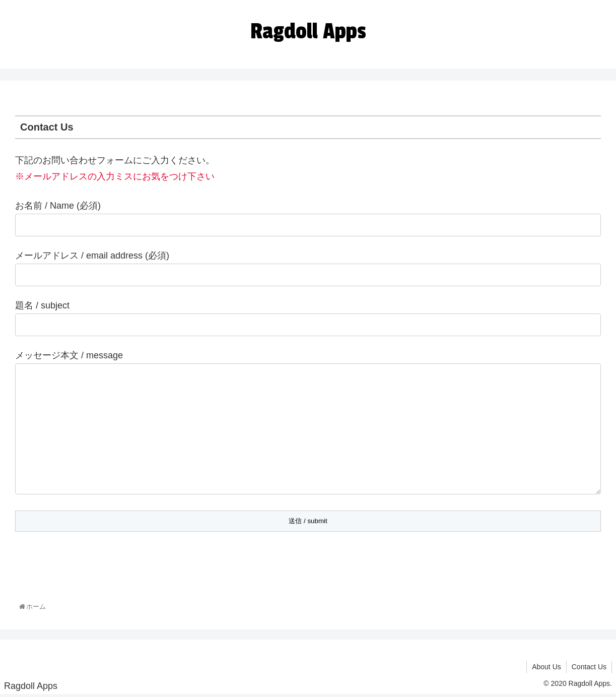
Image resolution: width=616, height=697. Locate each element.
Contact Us (589, 669)
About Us (546, 669)
